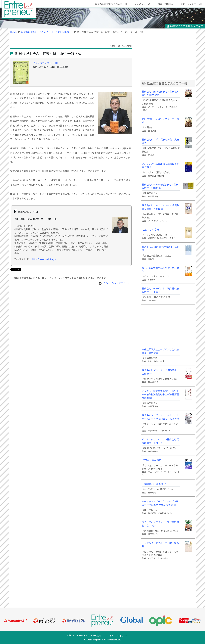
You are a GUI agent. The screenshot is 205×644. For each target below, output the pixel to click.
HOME (13, 32)
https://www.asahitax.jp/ (44, 259)
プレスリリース (142, 4)
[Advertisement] (168, 60)
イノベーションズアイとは (116, 283)
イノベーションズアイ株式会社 (87, 636)
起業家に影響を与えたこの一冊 (111, 4)
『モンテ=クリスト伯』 (46, 63)
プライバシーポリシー (118, 636)
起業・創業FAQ (165, 4)
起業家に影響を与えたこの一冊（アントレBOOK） (47, 32)
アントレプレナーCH (191, 4)
